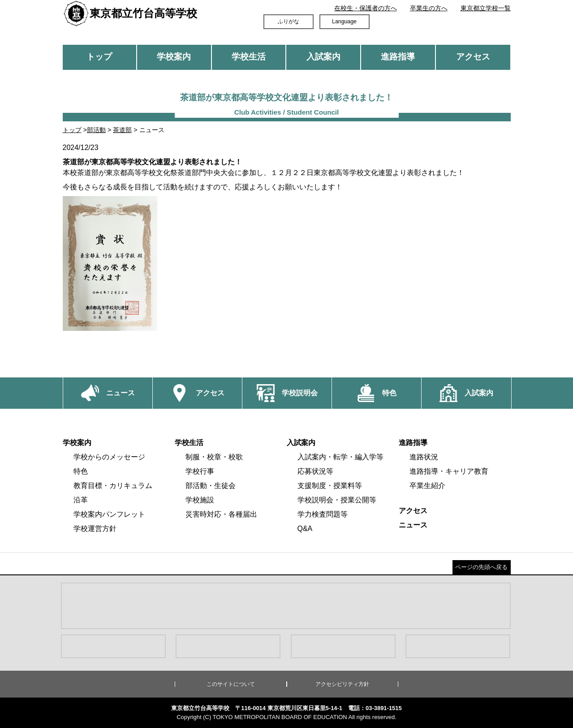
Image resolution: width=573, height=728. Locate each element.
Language (344, 21)
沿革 (81, 500)
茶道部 (122, 130)
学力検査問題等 (323, 514)
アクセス (473, 57)
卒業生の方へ (429, 8)
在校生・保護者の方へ (366, 8)
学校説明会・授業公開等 (337, 500)
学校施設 (200, 500)
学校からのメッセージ (109, 457)
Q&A (305, 529)
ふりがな (289, 21)
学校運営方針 (95, 529)
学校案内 (174, 57)
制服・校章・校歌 (214, 457)
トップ (99, 57)
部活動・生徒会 (211, 486)
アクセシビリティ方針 (342, 684)
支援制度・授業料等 (330, 486)
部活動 (96, 130)
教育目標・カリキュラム (113, 486)
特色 (81, 471)
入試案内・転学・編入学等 (340, 457)
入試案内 (323, 57)
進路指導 (398, 57)
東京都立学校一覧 (486, 8)
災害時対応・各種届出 (221, 514)
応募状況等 (315, 471)
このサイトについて (231, 684)
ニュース (413, 525)
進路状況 (424, 457)
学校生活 (249, 57)
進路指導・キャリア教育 (449, 471)
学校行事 (200, 471)
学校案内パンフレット (109, 514)
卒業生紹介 (427, 486)
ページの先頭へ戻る (481, 567)
